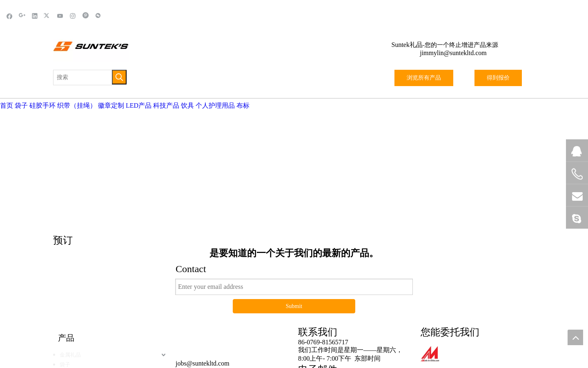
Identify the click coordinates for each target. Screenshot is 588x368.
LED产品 (139, 105)
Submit (294, 213)
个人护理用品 (215, 105)
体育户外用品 (76, 301)
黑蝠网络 (320, 347)
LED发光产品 (75, 281)
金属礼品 (70, 262)
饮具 (187, 105)
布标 (243, 105)
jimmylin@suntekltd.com (453, 53)
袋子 (21, 105)
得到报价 (498, 78)
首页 (7, 105)
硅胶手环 (42, 105)
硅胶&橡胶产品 (78, 320)
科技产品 (166, 105)
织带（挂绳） (77, 105)
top (575, 337)
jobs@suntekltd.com (203, 270)
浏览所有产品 (424, 78)
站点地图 (352, 347)
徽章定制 (111, 105)
